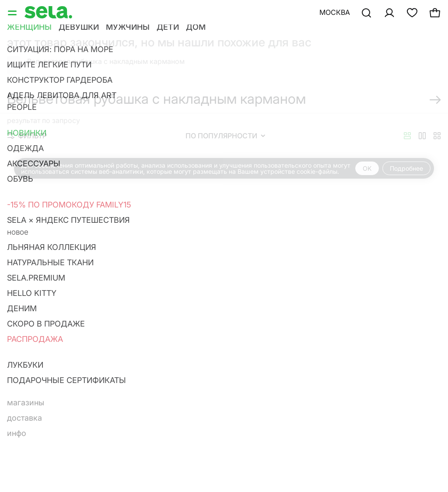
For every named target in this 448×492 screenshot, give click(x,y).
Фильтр (27, 136)
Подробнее (406, 168)
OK (367, 168)
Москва (335, 12)
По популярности (225, 136)
